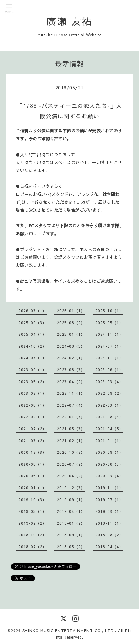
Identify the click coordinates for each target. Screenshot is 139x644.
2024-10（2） (33, 346)
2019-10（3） (33, 500)
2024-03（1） (33, 358)
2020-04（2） (71, 476)
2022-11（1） (71, 393)
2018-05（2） (71, 547)
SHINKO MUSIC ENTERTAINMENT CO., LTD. (69, 631)
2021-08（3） (109, 417)
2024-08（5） (71, 346)
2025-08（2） (71, 323)
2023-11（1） (109, 358)
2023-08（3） (71, 370)
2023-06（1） (109, 370)
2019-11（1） (109, 488)
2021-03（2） (33, 441)
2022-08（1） (33, 405)
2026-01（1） (71, 311)
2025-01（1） (71, 334)
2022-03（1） (109, 405)
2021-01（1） (109, 441)
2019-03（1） (109, 511)
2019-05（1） (33, 511)
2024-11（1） (109, 334)
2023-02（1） (33, 393)
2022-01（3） (71, 417)
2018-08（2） (109, 535)
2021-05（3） (71, 429)
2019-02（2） (33, 523)
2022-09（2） (109, 393)
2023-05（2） (33, 382)
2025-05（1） (109, 323)
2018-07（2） (33, 547)
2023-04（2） (71, 382)
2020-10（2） (71, 452)
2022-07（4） (71, 405)
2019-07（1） (109, 500)
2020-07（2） (71, 464)
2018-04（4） (109, 547)
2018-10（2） (33, 535)
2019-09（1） (71, 500)
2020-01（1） (33, 488)
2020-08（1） (33, 464)
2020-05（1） (33, 476)
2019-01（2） (71, 523)
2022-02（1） (33, 417)
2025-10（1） (109, 311)
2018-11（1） (109, 523)
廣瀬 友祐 (69, 21)
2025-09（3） (33, 323)
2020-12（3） (33, 452)
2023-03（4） (109, 382)
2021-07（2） (33, 429)
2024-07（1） (109, 346)
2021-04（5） (109, 429)
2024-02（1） (71, 358)
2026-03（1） (33, 311)
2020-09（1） (109, 452)
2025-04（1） (33, 334)
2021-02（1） (71, 441)
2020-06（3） (109, 464)
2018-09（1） (71, 535)
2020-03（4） (109, 476)
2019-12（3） (71, 488)
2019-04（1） (71, 511)
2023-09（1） (33, 370)
